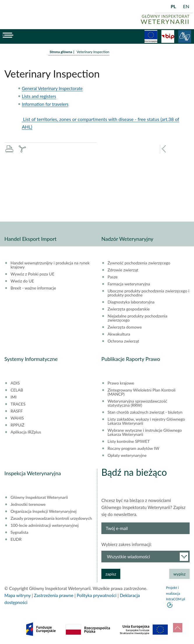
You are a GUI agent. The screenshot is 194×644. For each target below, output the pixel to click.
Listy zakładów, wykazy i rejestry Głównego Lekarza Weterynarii (146, 421)
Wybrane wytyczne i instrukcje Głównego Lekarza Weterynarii (145, 432)
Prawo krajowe (121, 383)
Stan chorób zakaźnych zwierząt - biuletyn (145, 412)
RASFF (17, 411)
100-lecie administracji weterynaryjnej (45, 525)
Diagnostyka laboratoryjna (131, 302)
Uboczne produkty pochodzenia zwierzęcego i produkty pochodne (148, 293)
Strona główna (61, 52)
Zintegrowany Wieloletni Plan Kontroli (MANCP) (141, 392)
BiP (168, 36)
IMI (14, 397)
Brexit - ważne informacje (33, 288)
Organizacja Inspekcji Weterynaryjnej (43, 511)
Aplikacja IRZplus (26, 432)
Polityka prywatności (96, 595)
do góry (178, 628)
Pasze (113, 277)
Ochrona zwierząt (123, 341)
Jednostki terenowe (28, 504)
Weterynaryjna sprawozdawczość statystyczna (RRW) (137, 403)
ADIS (15, 383)
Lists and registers (39, 96)
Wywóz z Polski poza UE (32, 274)
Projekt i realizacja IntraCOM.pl (176, 593)
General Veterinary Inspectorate (52, 88)
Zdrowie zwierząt (123, 270)
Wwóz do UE (22, 281)
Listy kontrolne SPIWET (129, 441)
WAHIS (17, 418)
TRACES (18, 404)
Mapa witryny (17, 595)
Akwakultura (119, 334)
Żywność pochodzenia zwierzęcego (139, 263)
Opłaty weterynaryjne (127, 455)
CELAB (17, 390)
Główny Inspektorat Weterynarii (39, 497)
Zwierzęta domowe (125, 327)
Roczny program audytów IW (133, 448)
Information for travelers (45, 104)
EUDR (16, 539)
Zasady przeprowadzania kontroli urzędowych (51, 518)
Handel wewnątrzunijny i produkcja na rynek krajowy (50, 265)
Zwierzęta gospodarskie (129, 309)
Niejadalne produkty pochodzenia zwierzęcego (137, 318)
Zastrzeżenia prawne (54, 595)
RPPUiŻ (17, 425)
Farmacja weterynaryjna (129, 284)
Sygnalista (19, 532)
